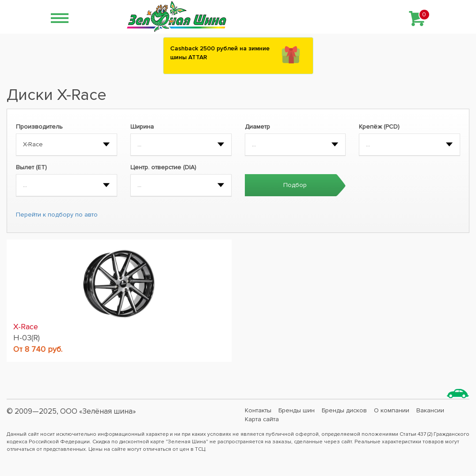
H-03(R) (27, 338)
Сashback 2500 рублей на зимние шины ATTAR (220, 53)
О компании (392, 410)
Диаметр (257, 127)
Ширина (142, 127)
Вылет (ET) (31, 167)
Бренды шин (297, 410)
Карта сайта (262, 419)
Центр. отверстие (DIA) (163, 167)
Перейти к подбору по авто (57, 215)
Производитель (39, 127)
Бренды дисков (344, 410)
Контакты (258, 410)
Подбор (295, 185)
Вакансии (430, 410)
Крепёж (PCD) (379, 127)
